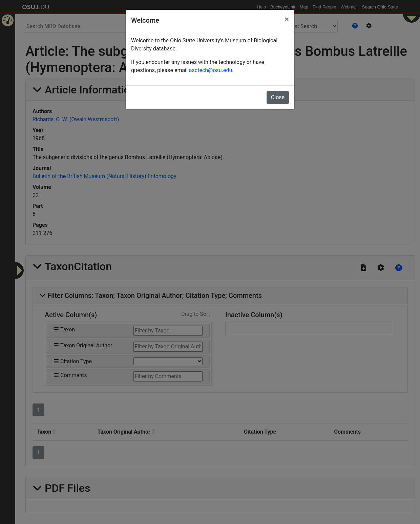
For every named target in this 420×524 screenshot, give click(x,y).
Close (278, 97)
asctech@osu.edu (211, 70)
